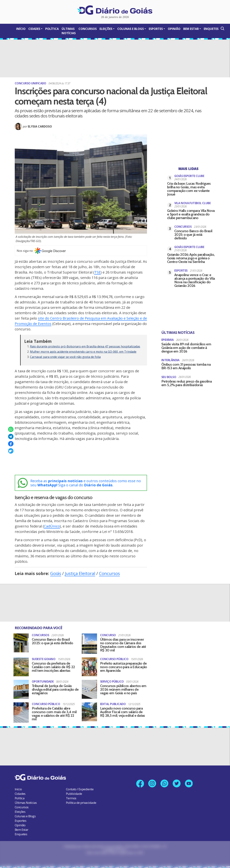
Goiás (56, 573)
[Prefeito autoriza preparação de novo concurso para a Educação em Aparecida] (89, 666)
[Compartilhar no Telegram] (11, 437)
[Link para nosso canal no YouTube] (190, 780)
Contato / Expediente (80, 785)
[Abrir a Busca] (222, 29)
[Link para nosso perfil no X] (177, 780)
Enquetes (211, 29)
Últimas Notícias (69, 31)
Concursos (88, 29)
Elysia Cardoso (40, 126)
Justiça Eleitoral (80, 573)
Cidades (34, 29)
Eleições (106, 29)
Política (52, 29)
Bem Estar (191, 29)
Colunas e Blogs (131, 29)
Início (21, 29)
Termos (71, 794)
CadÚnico (52, 526)
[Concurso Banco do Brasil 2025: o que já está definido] (21, 642)
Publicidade (74, 789)
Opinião (174, 29)
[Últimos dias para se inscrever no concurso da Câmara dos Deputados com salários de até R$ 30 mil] (89, 644)
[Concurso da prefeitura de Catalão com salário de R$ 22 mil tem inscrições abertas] (21, 666)
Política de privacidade (81, 798)
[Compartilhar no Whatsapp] (11, 429)
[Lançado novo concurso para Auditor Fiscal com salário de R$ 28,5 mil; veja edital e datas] (89, 707)
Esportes (156, 29)
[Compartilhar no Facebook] (11, 444)
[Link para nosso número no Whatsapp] (165, 780)
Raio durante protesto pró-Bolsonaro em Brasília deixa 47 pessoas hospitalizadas (85, 346)
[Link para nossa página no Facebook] (139, 780)
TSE (97, 272)
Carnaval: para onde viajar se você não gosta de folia (65, 357)
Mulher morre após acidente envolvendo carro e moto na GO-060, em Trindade (83, 352)
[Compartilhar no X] (11, 451)
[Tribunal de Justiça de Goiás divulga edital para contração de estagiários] (21, 686)
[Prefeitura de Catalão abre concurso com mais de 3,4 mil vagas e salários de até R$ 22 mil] (21, 708)
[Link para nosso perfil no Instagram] (152, 780)
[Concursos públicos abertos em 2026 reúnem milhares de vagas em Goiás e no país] (89, 686)
